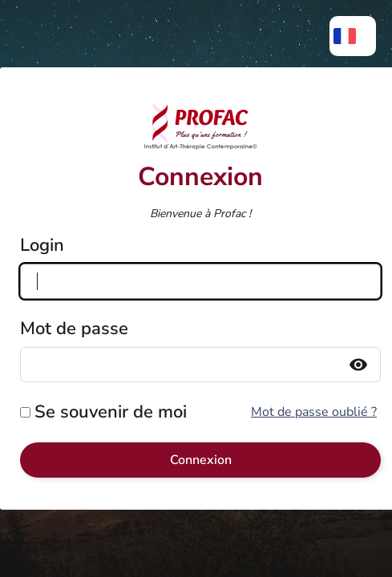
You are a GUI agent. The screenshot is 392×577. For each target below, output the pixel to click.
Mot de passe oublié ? (314, 412)
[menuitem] (353, 36)
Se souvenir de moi (111, 412)
